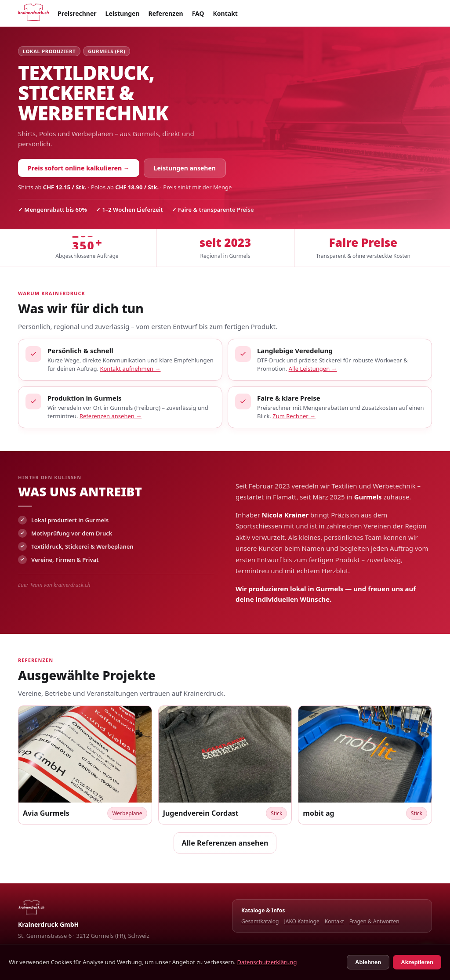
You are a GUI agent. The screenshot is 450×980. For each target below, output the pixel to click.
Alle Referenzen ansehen (225, 843)
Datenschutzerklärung (267, 962)
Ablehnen (368, 962)
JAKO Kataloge (301, 921)
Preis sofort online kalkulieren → (79, 168)
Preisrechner (77, 13)
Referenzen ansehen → (111, 416)
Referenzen (166, 13)
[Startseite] (33, 13)
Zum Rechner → (294, 416)
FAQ (198, 13)
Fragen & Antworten (374, 921)
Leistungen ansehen (185, 168)
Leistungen (123, 13)
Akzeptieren (417, 962)
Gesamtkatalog (260, 921)
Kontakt (225, 13)
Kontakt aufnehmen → (130, 369)
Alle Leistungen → (313, 369)
